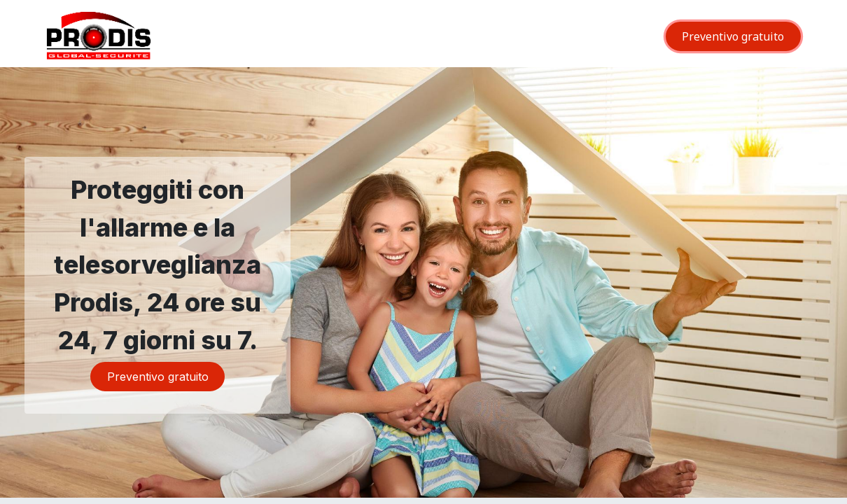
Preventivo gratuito (733, 36)
